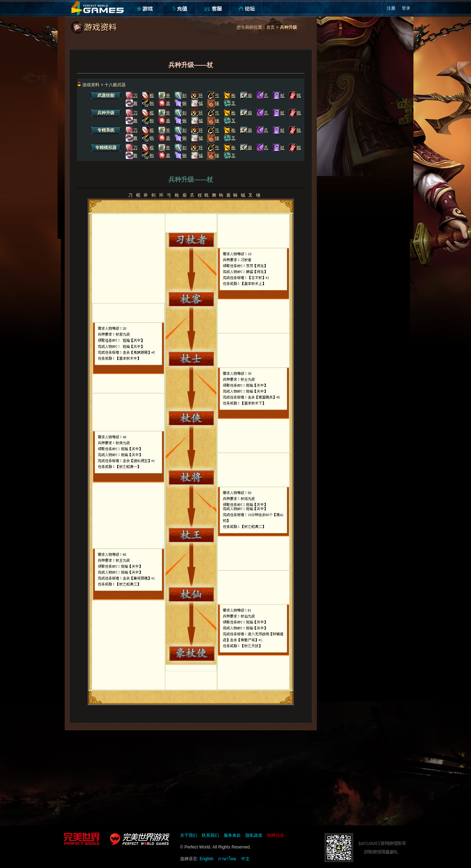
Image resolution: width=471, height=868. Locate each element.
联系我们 (210, 835)
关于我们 (189, 835)
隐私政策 (254, 835)
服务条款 (232, 835)
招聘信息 (276, 835)
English (207, 859)
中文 (245, 859)
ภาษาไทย (227, 859)
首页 (271, 27)
